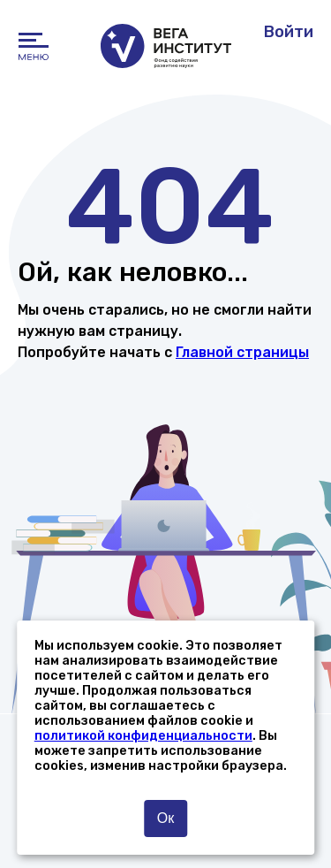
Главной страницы (242, 352)
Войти (289, 32)
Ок (165, 818)
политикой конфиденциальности (143, 736)
